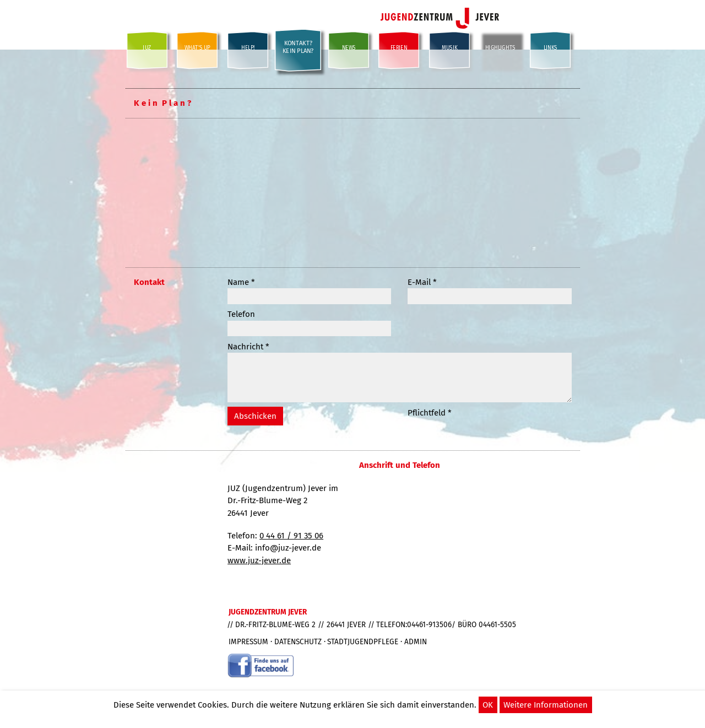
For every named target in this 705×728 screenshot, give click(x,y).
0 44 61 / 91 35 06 (291, 536)
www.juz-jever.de (259, 560)
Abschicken (255, 416)
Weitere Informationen (546, 705)
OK (488, 705)
